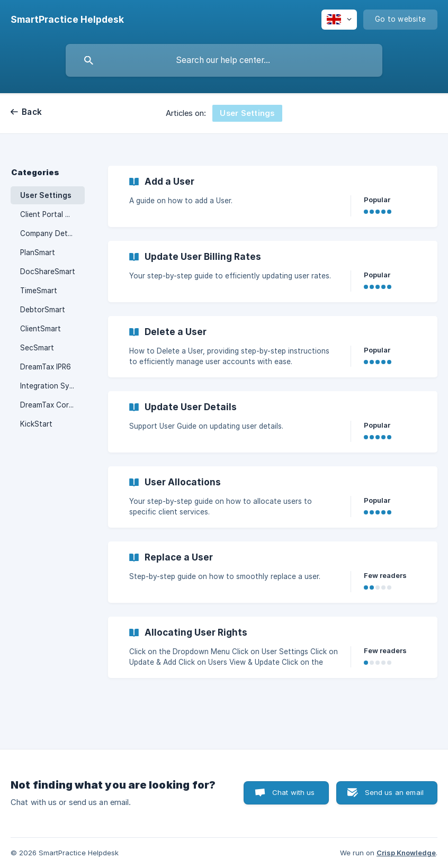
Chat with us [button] (294, 792)
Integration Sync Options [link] (52, 386)
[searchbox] (224, 60)
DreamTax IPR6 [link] (46, 367)
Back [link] (32, 112)
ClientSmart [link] (41, 329)
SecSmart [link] (37, 348)
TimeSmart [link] (39, 291)
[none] (67, 20)
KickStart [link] (36, 424)
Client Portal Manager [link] (52, 214)
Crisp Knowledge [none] (406, 853)
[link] (273, 196)
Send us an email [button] (394, 792)
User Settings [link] (46, 195)
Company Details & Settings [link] (52, 233)
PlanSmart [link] (38, 252)
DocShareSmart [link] (48, 272)
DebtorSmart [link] (43, 310)
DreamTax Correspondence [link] (52, 405)
